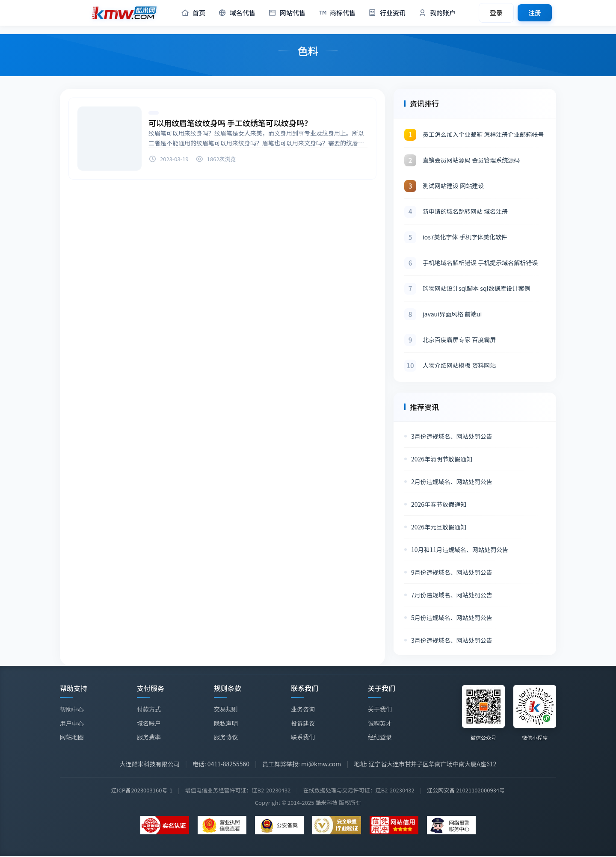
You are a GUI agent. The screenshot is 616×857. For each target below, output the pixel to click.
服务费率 (149, 737)
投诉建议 (303, 723)
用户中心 (72, 723)
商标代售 (337, 13)
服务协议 (226, 737)
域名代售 (237, 13)
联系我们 (303, 737)
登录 (496, 13)
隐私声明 (226, 723)
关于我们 (380, 710)
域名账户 (149, 723)
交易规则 (226, 709)
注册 (535, 13)
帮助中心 (72, 709)
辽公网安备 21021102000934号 (466, 790)
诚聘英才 (380, 724)
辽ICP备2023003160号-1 (142, 790)
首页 (193, 13)
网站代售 (287, 13)
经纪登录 (380, 738)
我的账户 (437, 13)
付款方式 (149, 709)
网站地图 (72, 737)
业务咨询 (303, 709)
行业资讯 (387, 13)
